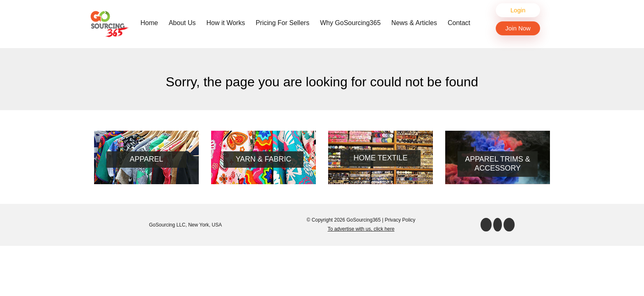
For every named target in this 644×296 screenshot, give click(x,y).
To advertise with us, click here (361, 229)
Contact (459, 23)
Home (151, 22)
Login (518, 10)
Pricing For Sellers (282, 23)
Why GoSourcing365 (350, 23)
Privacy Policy (400, 220)
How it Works (226, 23)
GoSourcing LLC (167, 225)
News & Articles (414, 23)
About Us (182, 23)
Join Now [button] (518, 28)
